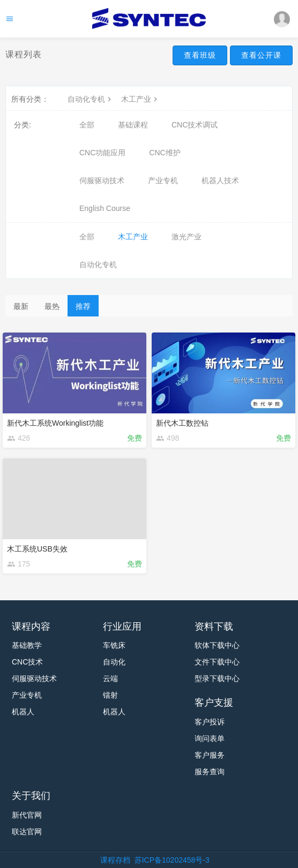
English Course (105, 208)
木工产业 (140, 99)
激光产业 (187, 237)
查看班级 (200, 55)
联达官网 (27, 832)
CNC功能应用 (102, 153)
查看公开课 (261, 55)
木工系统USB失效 (37, 549)
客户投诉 (210, 722)
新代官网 (27, 815)
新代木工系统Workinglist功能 (55, 423)
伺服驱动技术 (102, 180)
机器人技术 (220, 180)
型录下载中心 (217, 678)
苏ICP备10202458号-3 (172, 860)
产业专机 (163, 180)
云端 (110, 678)
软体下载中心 (217, 645)
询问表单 (210, 738)
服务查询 (210, 772)
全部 (87, 125)
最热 (52, 306)
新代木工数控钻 (182, 423)
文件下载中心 (217, 662)
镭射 (110, 695)
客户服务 (210, 755)
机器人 (23, 712)
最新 (21, 306)
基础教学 (27, 645)
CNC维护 (165, 153)
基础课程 (133, 125)
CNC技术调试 (195, 125)
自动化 (114, 662)
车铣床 (114, 645)
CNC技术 (27, 662)
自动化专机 (91, 99)
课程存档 (115, 860)
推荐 (83, 306)
